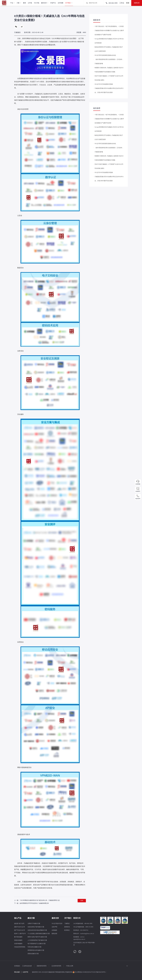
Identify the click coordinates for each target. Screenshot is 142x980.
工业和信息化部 (27, 966)
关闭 (82, 901)
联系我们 (67, 930)
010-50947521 (84, 930)
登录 (128, 3)
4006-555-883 (89, 927)
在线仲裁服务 (18, 944)
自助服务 (54, 930)
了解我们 (67, 924)
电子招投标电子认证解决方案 (37, 944)
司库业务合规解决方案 (35, 947)
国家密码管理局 (42, 966)
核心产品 (18, 918)
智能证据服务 (18, 940)
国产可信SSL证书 (20, 930)
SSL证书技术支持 (57, 924)
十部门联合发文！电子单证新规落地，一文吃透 (109, 26)
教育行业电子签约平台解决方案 (37, 937)
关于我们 (68, 918)
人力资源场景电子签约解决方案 (37, 940)
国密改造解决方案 (33, 954)
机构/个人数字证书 (20, 934)
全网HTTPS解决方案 (34, 924)
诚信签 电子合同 (19, 924)
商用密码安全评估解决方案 (36, 950)
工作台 (122, 3)
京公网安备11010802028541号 (83, 972)
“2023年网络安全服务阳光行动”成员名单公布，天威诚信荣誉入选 (40, 900)
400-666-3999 (112, 3)
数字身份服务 (18, 937)
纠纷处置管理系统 (20, 947)
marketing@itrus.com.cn (87, 934)
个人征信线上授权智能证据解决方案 (39, 934)
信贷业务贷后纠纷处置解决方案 (37, 930)
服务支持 (55, 918)
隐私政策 (54, 934)
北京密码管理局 (56, 966)
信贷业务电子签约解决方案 (36, 927)
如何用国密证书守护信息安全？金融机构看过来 (34, 903)
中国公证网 (70, 966)
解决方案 (31, 918)
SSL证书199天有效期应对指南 (104, 84)
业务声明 (54, 927)
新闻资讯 (67, 927)
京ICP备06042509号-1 (100, 972)
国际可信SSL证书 (20, 927)
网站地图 (17, 972)
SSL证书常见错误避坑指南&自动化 (105, 55)
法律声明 (25, 972)
